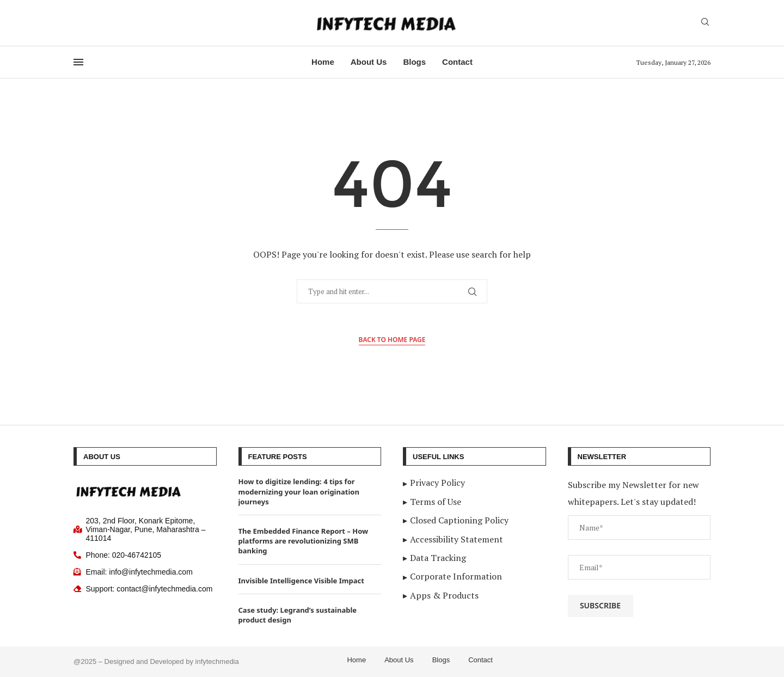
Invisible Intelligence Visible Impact (301, 581)
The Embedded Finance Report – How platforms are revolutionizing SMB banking (304, 541)
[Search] (705, 23)
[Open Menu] (78, 62)
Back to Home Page (392, 340)
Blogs (414, 62)
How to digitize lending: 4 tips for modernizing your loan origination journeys (299, 491)
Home (323, 62)
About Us (369, 62)
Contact (457, 62)
